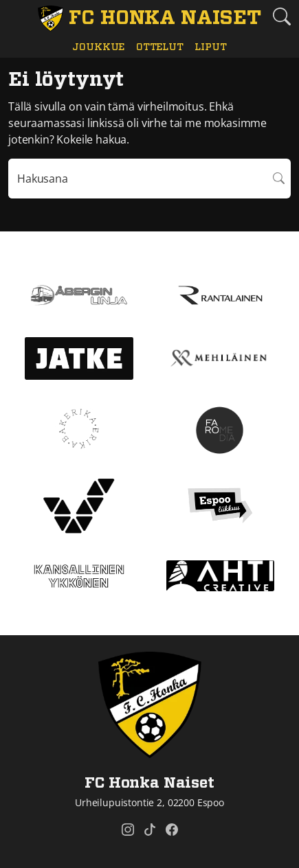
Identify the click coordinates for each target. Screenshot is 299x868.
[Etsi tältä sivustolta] (282, 16)
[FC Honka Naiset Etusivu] (149, 19)
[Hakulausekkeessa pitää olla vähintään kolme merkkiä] (138, 179)
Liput (210, 47)
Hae (279, 179)
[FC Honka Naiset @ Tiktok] (150, 830)
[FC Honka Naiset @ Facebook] (172, 830)
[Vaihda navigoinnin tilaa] (17, 17)
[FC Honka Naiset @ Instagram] (128, 830)
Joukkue (98, 47)
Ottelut (160, 47)
